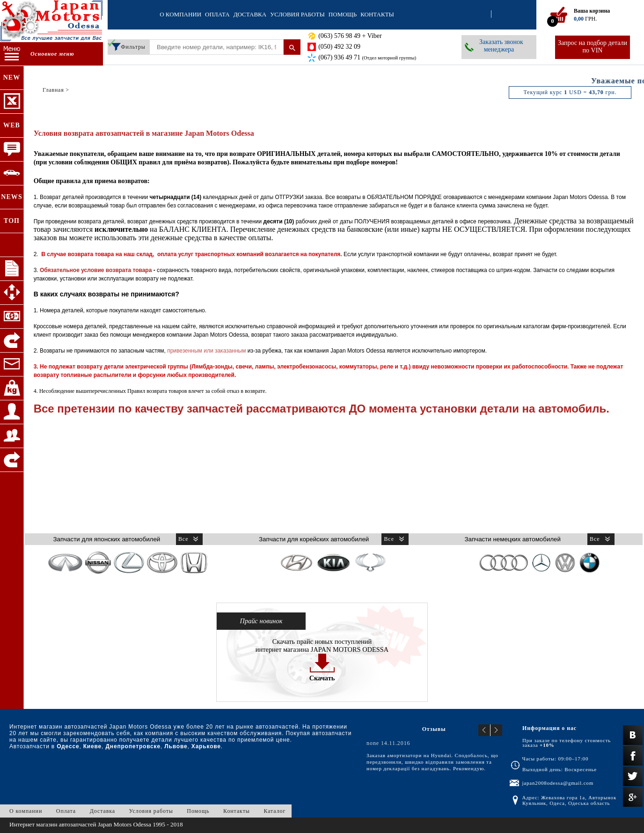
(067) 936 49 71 (367, 57)
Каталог (274, 811)
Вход (483, 15)
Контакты (377, 14)
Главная (53, 90)
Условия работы (297, 14)
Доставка (250, 14)
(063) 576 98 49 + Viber (350, 36)
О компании (180, 14)
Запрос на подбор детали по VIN (593, 47)
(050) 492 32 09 (339, 47)
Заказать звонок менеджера (501, 46)
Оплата (217, 14)
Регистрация (500, 15)
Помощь (343, 14)
